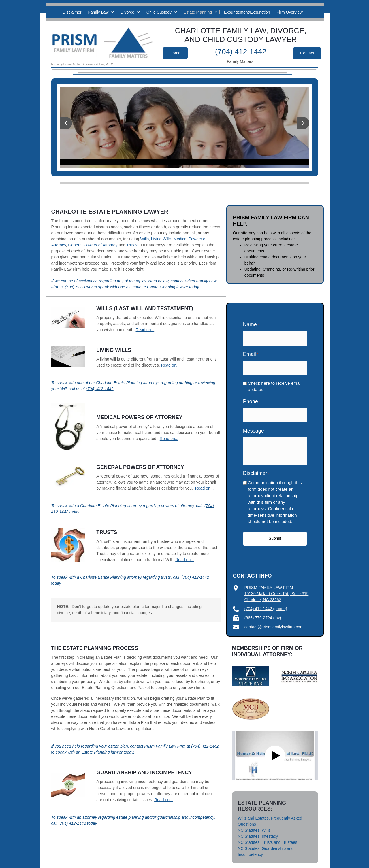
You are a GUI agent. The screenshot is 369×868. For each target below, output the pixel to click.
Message (254, 424)
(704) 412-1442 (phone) (266, 602)
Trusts (132, 245)
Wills (144, 239)
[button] (66, 123)
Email (251, 352)
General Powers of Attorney (93, 245)
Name (251, 325)
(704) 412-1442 (241, 52)
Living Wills (161, 239)
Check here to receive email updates (275, 382)
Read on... (145, 330)
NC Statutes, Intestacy (258, 829)
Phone (252, 397)
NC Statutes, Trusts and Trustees (268, 835)
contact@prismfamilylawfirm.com (274, 620)
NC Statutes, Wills (254, 823)
